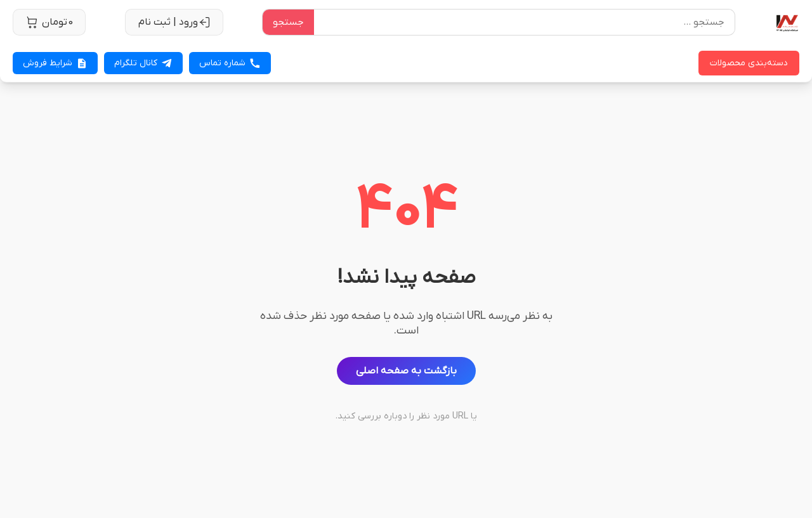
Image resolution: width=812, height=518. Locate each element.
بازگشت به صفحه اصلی (406, 371)
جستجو (288, 22)
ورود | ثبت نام (174, 22)
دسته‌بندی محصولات (749, 63)
